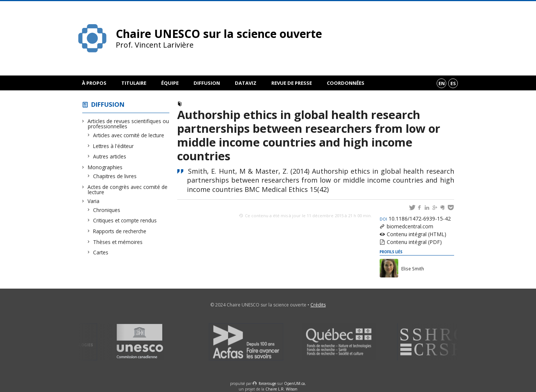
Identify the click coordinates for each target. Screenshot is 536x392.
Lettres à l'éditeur (114, 146)
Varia (94, 201)
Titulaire (134, 83)
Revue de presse (292, 83)
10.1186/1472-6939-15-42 (415, 219)
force (267, 383)
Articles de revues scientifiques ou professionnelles (128, 124)
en (442, 83)
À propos (94, 83)
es (453, 83)
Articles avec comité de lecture (129, 135)
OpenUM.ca (294, 383)
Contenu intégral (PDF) (414, 242)
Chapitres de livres (115, 176)
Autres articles (110, 156)
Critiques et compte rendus (125, 220)
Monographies (105, 167)
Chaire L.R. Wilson (281, 389)
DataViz (246, 83)
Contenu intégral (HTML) (417, 234)
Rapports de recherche (120, 231)
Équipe (170, 83)
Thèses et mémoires (118, 242)
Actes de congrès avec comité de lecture (128, 189)
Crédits (318, 305)
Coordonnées (346, 83)
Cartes (101, 252)
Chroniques (107, 210)
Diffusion (207, 83)
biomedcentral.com (410, 226)
